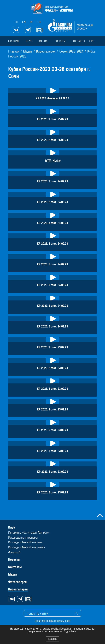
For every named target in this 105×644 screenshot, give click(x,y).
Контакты (79, 41)
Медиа (43, 41)
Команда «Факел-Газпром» (25, 542)
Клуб (29, 41)
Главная (13, 41)
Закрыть (52, 639)
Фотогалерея (17, 581)
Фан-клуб (14, 552)
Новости (60, 41)
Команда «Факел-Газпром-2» (27, 547)
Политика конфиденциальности (52, 620)
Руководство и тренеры (23, 537)
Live (92, 41)
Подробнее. (70, 631)
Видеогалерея (18, 589)
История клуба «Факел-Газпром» (29, 532)
